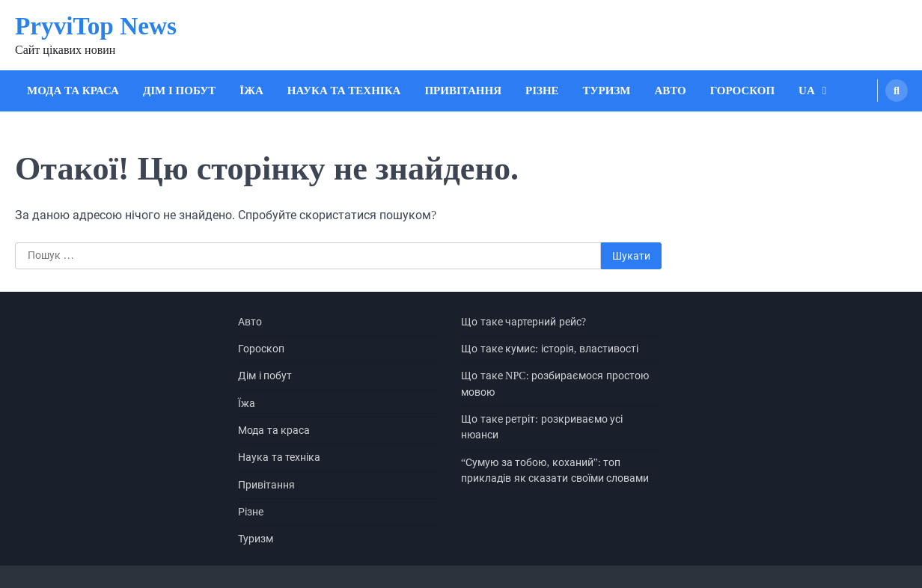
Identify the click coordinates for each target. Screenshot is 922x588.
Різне (542, 91)
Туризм (607, 91)
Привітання (463, 91)
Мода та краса (73, 91)
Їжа (251, 91)
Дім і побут (179, 91)
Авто (671, 91)
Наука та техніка (344, 91)
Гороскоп (742, 91)
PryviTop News (96, 26)
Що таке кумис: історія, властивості (550, 349)
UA (807, 91)
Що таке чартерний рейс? (523, 322)
